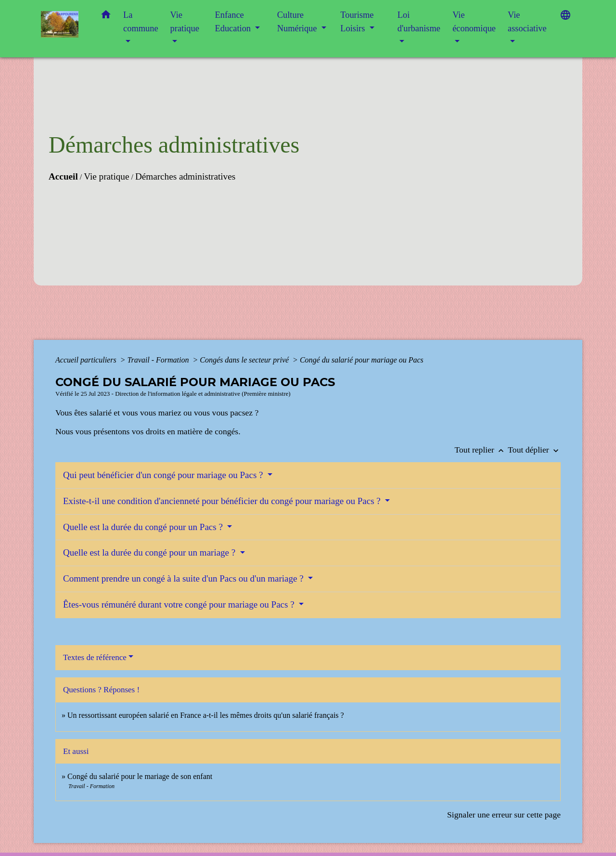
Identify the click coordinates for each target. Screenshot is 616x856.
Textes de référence (95, 657)
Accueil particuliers (87, 360)
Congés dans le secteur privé (245, 360)
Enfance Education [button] (234, 22)
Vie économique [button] (474, 22)
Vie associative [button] (527, 22)
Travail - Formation (159, 360)
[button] (106, 17)
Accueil (63, 176)
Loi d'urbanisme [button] (419, 22)
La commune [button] (141, 22)
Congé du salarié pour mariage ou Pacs (362, 360)
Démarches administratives (185, 176)
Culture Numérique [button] (298, 22)
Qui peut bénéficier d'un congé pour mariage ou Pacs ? (164, 475)
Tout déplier (534, 450)
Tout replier (481, 450)
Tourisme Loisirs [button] (357, 22)
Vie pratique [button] (185, 22)
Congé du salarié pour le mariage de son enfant (140, 776)
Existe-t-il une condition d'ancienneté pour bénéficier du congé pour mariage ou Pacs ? (223, 501)
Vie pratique (106, 176)
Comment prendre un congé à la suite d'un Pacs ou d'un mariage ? (184, 578)
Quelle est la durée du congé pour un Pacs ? (144, 527)
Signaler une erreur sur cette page (504, 815)
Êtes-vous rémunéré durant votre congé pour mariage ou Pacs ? (180, 604)
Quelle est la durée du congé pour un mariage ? (150, 552)
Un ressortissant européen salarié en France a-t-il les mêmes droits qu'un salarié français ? (206, 715)
